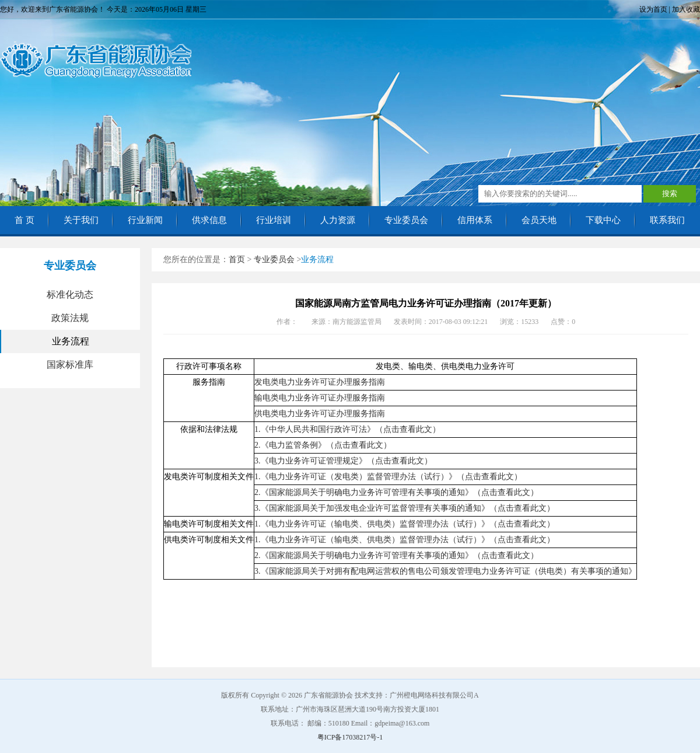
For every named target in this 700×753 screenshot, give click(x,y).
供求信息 (209, 220)
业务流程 (71, 341)
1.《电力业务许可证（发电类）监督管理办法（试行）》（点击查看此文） (388, 477)
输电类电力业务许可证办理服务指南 (320, 398)
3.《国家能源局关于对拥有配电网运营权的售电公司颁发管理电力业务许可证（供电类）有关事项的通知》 (445, 571)
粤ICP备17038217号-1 (350, 737)
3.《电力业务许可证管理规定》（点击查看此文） (343, 461)
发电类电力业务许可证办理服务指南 (320, 382)
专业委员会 (406, 220)
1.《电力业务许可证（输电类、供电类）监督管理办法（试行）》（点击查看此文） (405, 524)
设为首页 (653, 9)
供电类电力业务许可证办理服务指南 (320, 414)
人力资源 (338, 220)
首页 (237, 259)
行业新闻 (145, 220)
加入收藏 (686, 9)
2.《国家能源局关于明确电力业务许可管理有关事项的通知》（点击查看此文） (396, 492)
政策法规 (70, 318)
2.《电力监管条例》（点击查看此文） (323, 445)
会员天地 (539, 220)
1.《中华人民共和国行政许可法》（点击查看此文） (347, 429)
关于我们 (81, 220)
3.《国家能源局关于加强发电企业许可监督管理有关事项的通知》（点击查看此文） (405, 508)
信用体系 (475, 220)
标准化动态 (70, 294)
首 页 (24, 220)
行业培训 (274, 220)
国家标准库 (70, 365)
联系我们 (667, 220)
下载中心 (603, 220)
